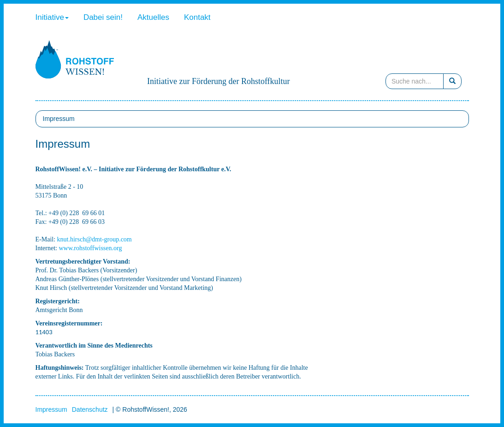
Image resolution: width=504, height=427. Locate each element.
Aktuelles (153, 17)
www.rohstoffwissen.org (90, 248)
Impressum (51, 409)
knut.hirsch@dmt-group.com (95, 239)
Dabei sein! (103, 17)
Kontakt (197, 17)
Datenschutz (90, 409)
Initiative (52, 17)
